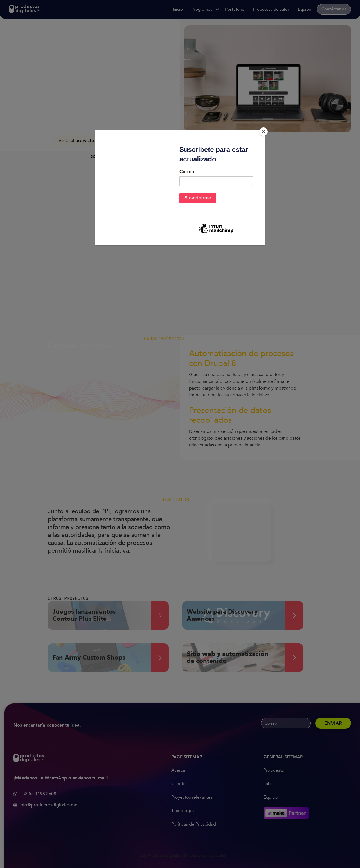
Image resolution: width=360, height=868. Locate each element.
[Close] (264, 132)
